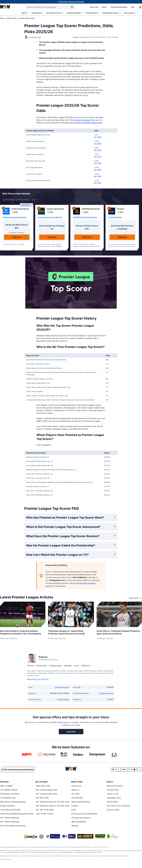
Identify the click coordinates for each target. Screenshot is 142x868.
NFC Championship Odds (47, 790)
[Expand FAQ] (115, 518)
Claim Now (17, 238)
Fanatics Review (115, 218)
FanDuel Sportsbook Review (15, 218)
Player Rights (112, 802)
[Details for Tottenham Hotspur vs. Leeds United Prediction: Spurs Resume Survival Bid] (71, 615)
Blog (133, 7)
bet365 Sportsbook (106, 694)
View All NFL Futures (45, 814)
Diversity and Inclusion (81, 818)
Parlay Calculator (8, 806)
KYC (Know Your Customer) (119, 806)
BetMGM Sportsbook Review (85, 218)
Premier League (11, 18)
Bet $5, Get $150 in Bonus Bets (89, 123)
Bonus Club (94, 7)
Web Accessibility (79, 822)
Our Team (75, 794)
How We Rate (77, 798)
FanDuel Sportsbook (82, 120)
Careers (75, 806)
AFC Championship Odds (46, 794)
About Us (75, 790)
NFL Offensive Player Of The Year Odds (53, 802)
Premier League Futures (27, 18)
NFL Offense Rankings (10, 818)
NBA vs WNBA (6, 786)
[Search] (72, 7)
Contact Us (76, 786)
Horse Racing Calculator (11, 810)
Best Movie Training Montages (13, 802)
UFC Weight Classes (9, 790)
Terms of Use (113, 794)
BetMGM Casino (63, 700)
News (105, 7)
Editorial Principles (115, 786)
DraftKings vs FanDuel (10, 794)
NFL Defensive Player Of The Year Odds (53, 806)
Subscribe (71, 732)
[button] (132, 194)
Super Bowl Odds (43, 786)
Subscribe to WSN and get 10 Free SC (72, 2)
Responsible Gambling (119, 7)
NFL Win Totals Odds (45, 810)
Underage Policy (114, 798)
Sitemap (75, 826)
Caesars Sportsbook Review (50, 218)
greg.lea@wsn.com (62, 688)
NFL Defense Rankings (10, 822)
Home (2, 18)
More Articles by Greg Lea (38, 680)
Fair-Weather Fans (8, 798)
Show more (135, 598)
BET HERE (98, 137)
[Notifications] (140, 7)
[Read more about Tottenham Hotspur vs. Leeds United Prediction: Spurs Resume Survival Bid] (71, 632)
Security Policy (113, 810)
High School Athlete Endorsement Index (17, 814)
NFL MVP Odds (42, 798)
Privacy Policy (113, 790)
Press (74, 810)
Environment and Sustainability (84, 814)
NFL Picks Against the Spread (13, 826)
